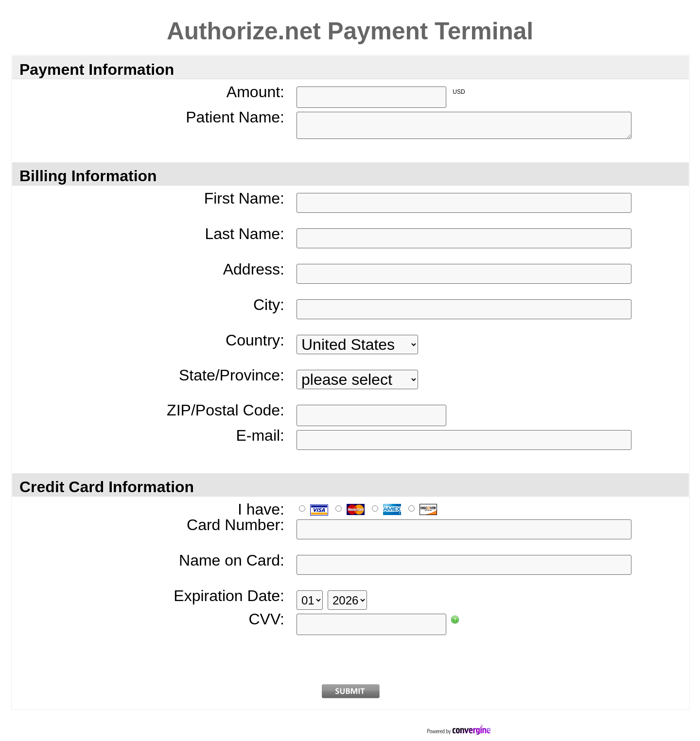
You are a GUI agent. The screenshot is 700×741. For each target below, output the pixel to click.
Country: (255, 340)
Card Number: (236, 525)
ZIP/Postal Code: (226, 410)
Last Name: (245, 234)
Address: (254, 269)
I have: (261, 509)
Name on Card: (232, 560)
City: (269, 305)
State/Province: (232, 375)
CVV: (267, 619)
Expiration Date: (229, 596)
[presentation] (350, 658)
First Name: (244, 198)
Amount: (255, 92)
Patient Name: (235, 117)
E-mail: (260, 436)
